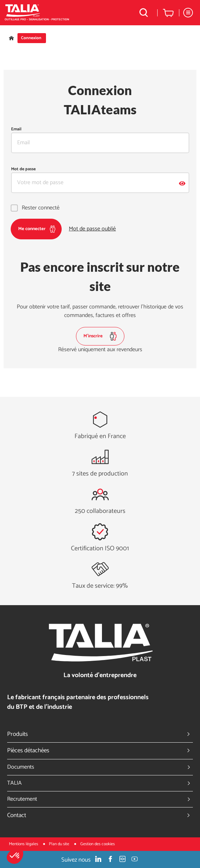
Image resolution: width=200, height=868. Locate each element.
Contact (100, 815)
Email (16, 129)
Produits (100, 734)
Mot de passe (23, 169)
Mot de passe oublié (92, 229)
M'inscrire (100, 336)
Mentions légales (24, 844)
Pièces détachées (100, 750)
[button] (15, 856)
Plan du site (60, 844)
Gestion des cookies (98, 844)
